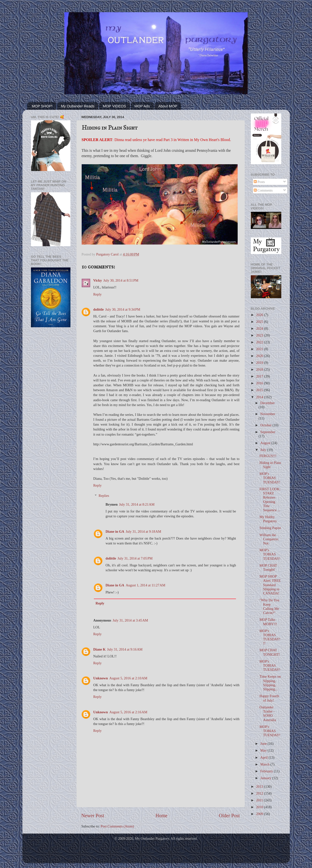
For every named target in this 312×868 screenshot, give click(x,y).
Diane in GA (115, 531)
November (268, 414)
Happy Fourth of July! (269, 698)
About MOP (168, 106)
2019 (260, 363)
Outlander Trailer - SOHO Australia (268, 714)
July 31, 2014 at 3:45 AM (130, 620)
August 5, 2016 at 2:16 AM (128, 712)
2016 (260, 383)
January (266, 778)
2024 (260, 328)
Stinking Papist (270, 528)
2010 (260, 807)
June (264, 744)
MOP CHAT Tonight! (268, 567)
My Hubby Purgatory (268, 519)
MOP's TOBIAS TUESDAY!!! (270, 637)
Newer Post (93, 816)
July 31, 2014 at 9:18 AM (143, 531)
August (266, 443)
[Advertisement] (51, 409)
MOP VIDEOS (114, 106)
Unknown (101, 678)
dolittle (99, 309)
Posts (259, 182)
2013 (260, 786)
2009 (260, 814)
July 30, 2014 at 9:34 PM (123, 309)
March (265, 764)
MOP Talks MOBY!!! (268, 622)
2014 (260, 397)
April (264, 757)
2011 (260, 800)
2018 (260, 369)
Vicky (98, 280)
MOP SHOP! (42, 106)
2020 (260, 356)
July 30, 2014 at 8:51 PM (121, 280)
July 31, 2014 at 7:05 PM (135, 558)
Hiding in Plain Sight (270, 465)
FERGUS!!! (268, 456)
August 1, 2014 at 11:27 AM (146, 585)
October (266, 425)
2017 (260, 376)
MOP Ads (142, 106)
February (267, 771)
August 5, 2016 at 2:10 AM (128, 678)
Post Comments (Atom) (117, 826)
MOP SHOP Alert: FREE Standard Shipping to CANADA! (270, 585)
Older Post (229, 816)
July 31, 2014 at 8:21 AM (137, 504)
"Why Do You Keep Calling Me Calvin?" (269, 606)
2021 (260, 349)
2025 (260, 322)
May (264, 750)
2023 (260, 335)
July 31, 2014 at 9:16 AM (125, 649)
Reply (97, 294)
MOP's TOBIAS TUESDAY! (270, 478)
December (268, 403)
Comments (263, 190)
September (268, 432)
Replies (104, 496)
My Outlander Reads (78, 106)
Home (161, 816)
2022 (260, 342)
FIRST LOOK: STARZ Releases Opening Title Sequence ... (270, 500)
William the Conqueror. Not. (269, 539)
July (264, 450)
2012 (260, 793)
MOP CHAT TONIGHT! (269, 652)
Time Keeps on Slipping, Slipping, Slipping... (270, 683)
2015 (260, 390)
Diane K (100, 649)
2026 (260, 315)
